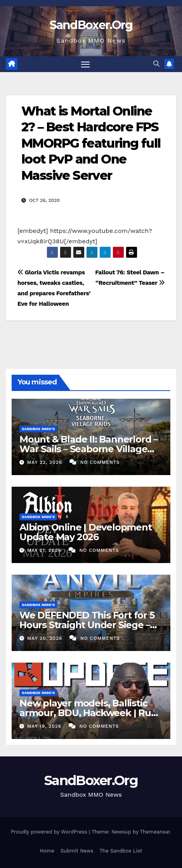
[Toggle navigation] (85, 64)
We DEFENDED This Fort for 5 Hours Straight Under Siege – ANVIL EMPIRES (87, 625)
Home (47, 851)
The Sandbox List (121, 851)
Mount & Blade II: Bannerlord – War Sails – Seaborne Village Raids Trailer (88, 449)
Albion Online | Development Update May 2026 (86, 532)
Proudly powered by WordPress (50, 832)
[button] (156, 64)
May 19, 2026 (45, 726)
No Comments (100, 462)
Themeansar (155, 832)
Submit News (77, 851)
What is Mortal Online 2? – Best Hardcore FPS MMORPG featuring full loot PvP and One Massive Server (91, 143)
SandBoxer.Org (91, 25)
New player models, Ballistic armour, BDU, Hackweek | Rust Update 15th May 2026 (89, 713)
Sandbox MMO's (38, 429)
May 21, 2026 (45, 550)
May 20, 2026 (46, 638)
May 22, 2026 (46, 462)
